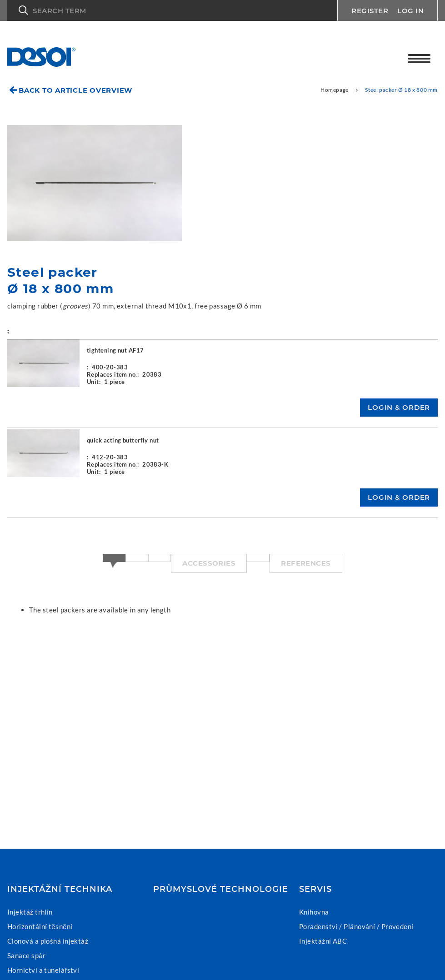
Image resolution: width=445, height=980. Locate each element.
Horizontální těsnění (40, 926)
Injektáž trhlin (30, 912)
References (306, 563)
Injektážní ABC (323, 941)
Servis (315, 889)
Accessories (209, 563)
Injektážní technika (60, 889)
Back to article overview (75, 90)
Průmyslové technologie (221, 889)
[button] (172, 10)
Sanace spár (26, 955)
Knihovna (314, 912)
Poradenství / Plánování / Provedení (356, 926)
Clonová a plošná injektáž (48, 941)
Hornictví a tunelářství (43, 970)
